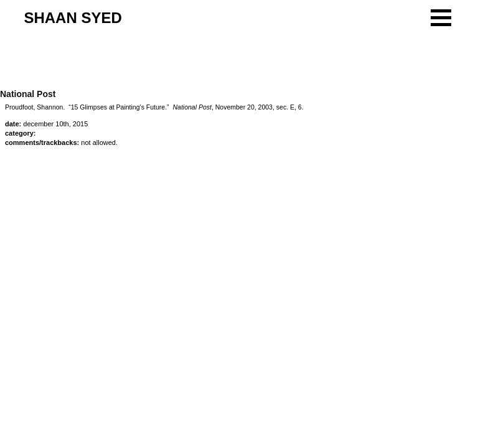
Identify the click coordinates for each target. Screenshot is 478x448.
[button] (441, 18)
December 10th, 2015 (55, 124)
